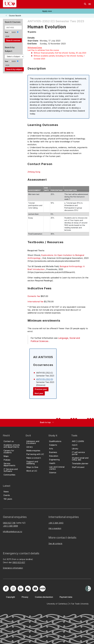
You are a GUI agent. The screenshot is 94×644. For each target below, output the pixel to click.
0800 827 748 (9, 523)
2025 (14, 32)
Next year (39, 393)
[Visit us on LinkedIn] (21, 589)
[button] (47, 11)
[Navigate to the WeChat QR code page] (28, 589)
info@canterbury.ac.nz (12, 532)
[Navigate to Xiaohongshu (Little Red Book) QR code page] (43, 589)
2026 (7, 36)
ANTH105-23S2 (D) (45, 379)
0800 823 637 (19, 562)
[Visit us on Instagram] (13, 589)
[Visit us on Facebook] (6, 589)
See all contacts (55, 543)
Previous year (41, 389)
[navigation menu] (90, 4)
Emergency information (13, 568)
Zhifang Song (34, 172)
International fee (35, 302)
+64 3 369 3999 (10, 526)
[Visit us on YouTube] (35, 589)
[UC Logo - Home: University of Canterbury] (10, 4)
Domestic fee (34, 296)
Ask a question (55, 528)
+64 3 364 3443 (56, 523)
